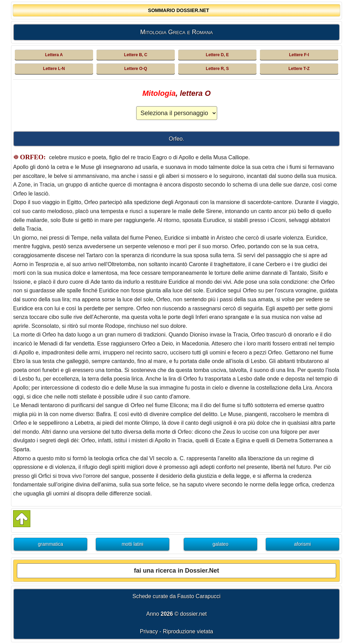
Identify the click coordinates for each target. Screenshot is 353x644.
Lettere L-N (54, 69)
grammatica (51, 544)
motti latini (133, 544)
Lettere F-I (299, 55)
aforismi (302, 544)
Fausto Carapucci (199, 596)
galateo (221, 544)
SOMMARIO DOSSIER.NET (178, 10)
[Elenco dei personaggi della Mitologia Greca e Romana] (177, 113)
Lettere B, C (136, 55)
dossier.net (193, 614)
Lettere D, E (217, 55)
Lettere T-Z (299, 69)
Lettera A (54, 55)
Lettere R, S (217, 69)
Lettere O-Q (135, 69)
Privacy (149, 631)
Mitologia (159, 93)
